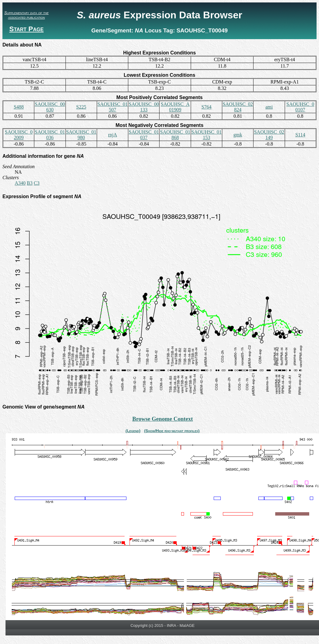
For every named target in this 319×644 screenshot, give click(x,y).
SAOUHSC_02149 (269, 135)
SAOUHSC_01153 (206, 135)
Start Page (26, 29)
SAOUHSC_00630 (50, 107)
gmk (238, 135)
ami (269, 107)
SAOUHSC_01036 (50, 135)
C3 (37, 183)
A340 (20, 183)
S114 (300, 135)
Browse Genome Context (163, 419)
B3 (30, 183)
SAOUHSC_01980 (81, 135)
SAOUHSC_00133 (144, 107)
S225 (81, 107)
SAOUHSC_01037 (144, 135)
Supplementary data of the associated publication (26, 15)
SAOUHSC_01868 (175, 135)
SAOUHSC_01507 (113, 107)
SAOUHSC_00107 (300, 107)
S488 (19, 107)
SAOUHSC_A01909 (175, 107)
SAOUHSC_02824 (238, 107)
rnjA (113, 135)
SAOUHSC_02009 (19, 135)
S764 (206, 107)
